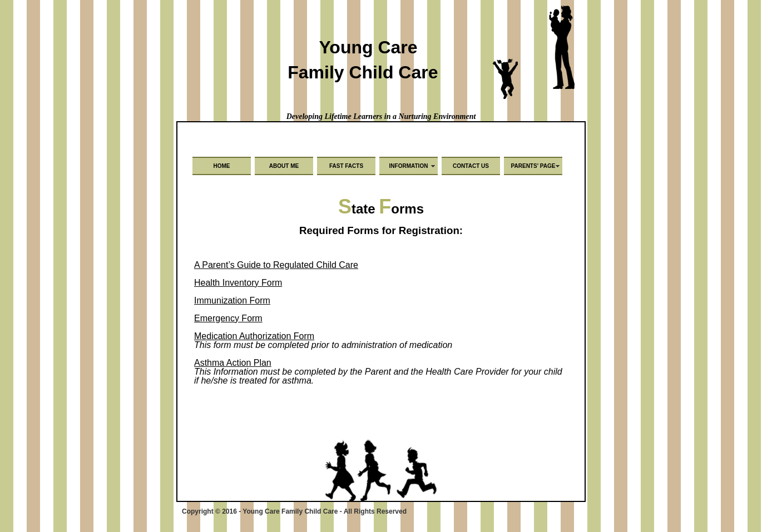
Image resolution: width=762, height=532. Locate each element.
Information (409, 166)
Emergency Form (228, 318)
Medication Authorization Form (254, 336)
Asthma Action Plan (233, 363)
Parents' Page (533, 166)
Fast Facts (346, 166)
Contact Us (471, 166)
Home (222, 166)
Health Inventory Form (238, 283)
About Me (284, 166)
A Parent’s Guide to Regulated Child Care (276, 265)
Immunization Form (232, 300)
